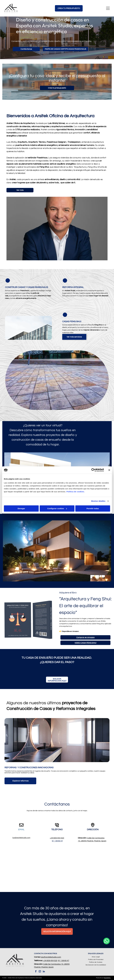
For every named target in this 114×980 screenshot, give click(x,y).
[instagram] (40, 972)
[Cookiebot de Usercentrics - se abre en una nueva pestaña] (93, 470)
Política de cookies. (75, 492)
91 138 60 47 (57, 841)
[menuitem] (96, 957)
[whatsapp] (107, 972)
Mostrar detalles (98, 501)
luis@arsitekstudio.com (21, 838)
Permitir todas (93, 508)
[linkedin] (44, 972)
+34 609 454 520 (57, 838)
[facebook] (36, 972)
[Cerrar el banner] (109, 470)
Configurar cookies (57, 508)
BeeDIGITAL (107, 978)
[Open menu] (108, 8)
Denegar (21, 508)
